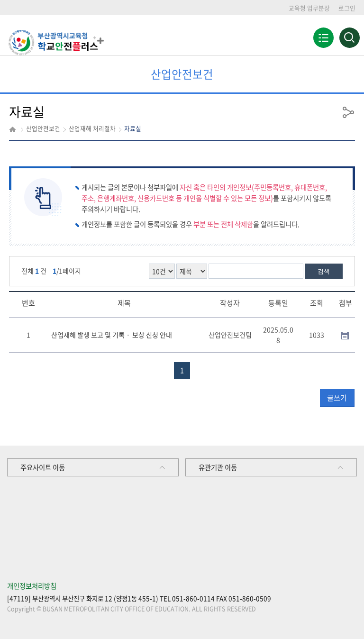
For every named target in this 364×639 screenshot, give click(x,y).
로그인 (347, 8)
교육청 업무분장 (309, 8)
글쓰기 (337, 398)
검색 (324, 271)
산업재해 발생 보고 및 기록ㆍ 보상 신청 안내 (112, 335)
